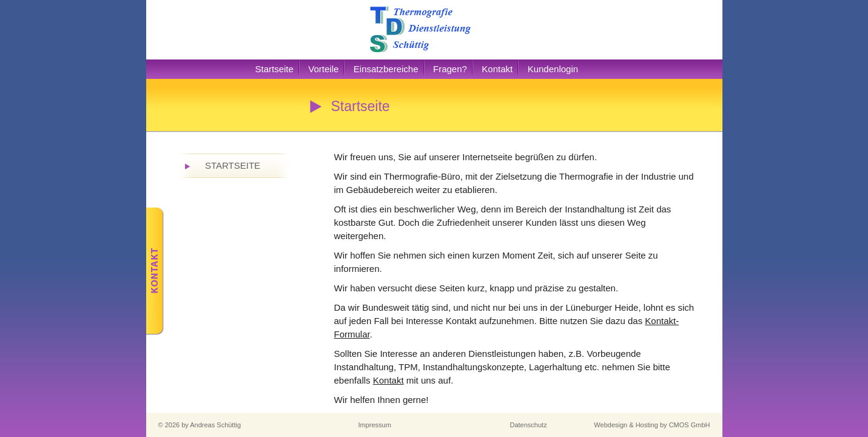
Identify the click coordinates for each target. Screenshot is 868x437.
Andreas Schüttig (215, 425)
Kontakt (497, 69)
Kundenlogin (553, 69)
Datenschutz (529, 425)
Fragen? (450, 69)
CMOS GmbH (690, 425)
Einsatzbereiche (386, 69)
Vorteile (323, 69)
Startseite (274, 69)
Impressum (375, 425)
